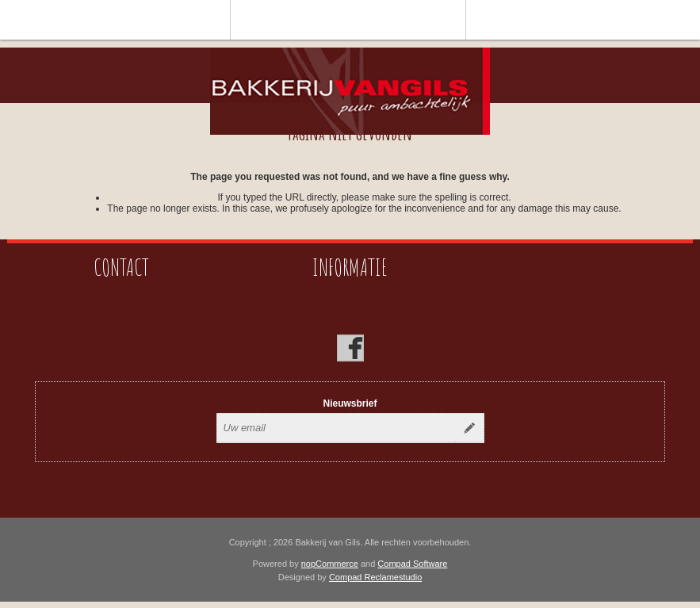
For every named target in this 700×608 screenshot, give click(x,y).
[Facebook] (350, 348)
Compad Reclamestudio (375, 577)
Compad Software (412, 564)
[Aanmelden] (336, 428)
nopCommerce (330, 564)
